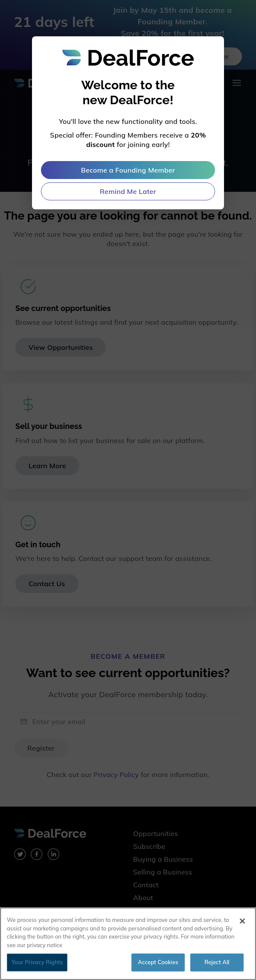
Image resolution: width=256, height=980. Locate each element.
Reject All (217, 962)
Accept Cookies (158, 962)
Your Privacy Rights (37, 962)
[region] (128, 944)
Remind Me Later (128, 191)
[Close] (242, 921)
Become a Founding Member (128, 170)
